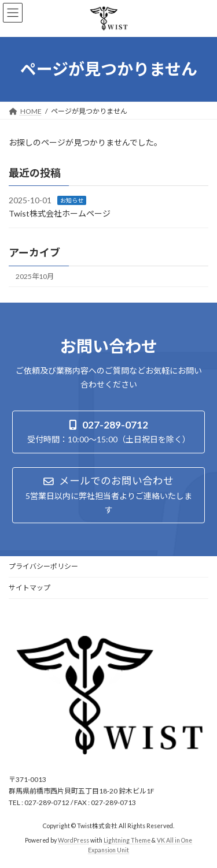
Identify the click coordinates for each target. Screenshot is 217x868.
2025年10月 (35, 276)
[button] (108, 432)
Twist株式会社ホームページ (60, 213)
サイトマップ (30, 588)
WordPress (73, 840)
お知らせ (72, 200)
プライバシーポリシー (43, 566)
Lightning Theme (127, 840)
